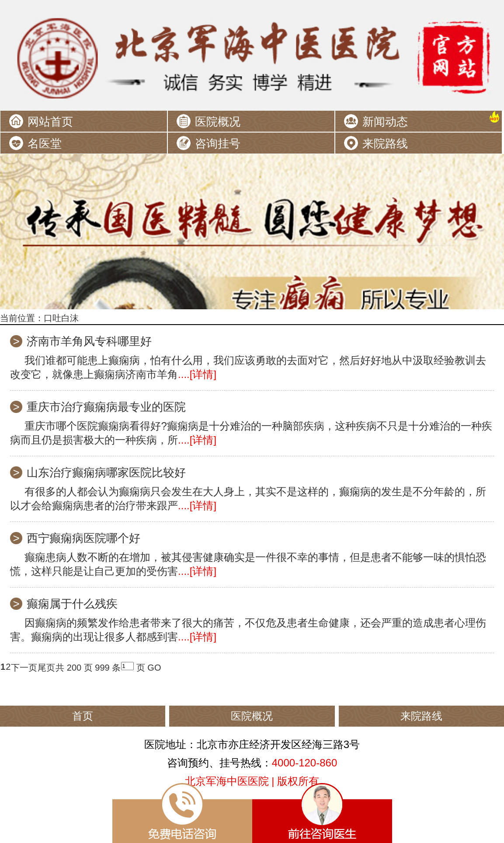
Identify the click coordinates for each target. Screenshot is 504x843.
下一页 (24, 668)
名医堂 (45, 143)
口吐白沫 (61, 318)
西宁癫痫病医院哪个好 (83, 538)
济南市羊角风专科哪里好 (89, 341)
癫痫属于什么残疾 (72, 604)
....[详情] (197, 374)
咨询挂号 (218, 143)
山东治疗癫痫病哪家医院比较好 (106, 472)
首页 (83, 716)
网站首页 (50, 122)
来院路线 (385, 143)
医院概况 (218, 122)
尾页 (46, 668)
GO (154, 668)
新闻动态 (385, 122)
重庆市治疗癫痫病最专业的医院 (106, 407)
